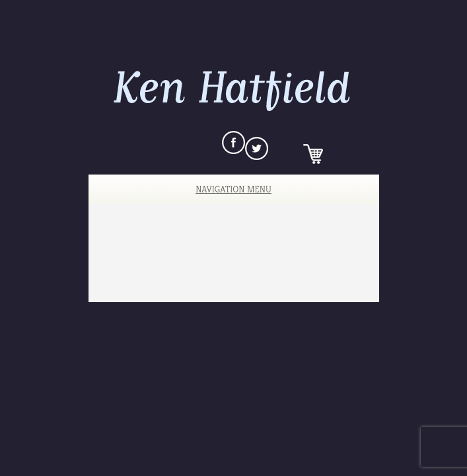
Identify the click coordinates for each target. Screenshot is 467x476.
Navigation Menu (224, 189)
